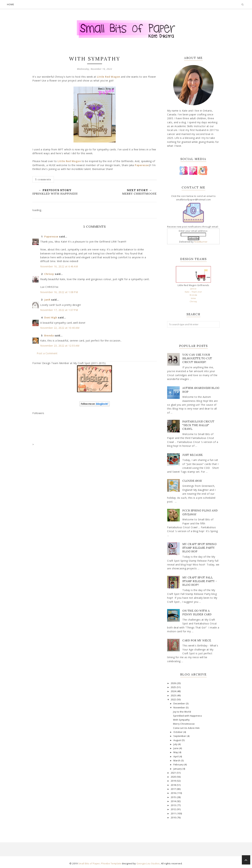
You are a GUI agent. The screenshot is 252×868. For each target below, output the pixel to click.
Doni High (51, 317)
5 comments (43, 179)
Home (11, 4)
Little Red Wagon (109, 77)
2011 (174, 814)
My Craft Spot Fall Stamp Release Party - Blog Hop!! (200, 581)
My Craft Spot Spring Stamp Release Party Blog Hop (199, 548)
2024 (174, 691)
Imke (193, 298)
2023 (174, 696)
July (176, 744)
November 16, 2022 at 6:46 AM (59, 266)
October (178, 732)
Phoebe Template (111, 863)
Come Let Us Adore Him (186, 728)
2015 (174, 797)
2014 (174, 801)
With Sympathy (181, 720)
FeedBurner (201, 242)
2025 (174, 687)
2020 (174, 777)
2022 (174, 700)
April (176, 757)
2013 (174, 805)
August (178, 740)
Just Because (192, 455)
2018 (174, 785)
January (178, 769)
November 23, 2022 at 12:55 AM (60, 346)
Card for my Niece (197, 640)
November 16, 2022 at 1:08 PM (59, 292)
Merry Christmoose (184, 724)
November (180, 708)
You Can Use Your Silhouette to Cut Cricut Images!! (197, 358)
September (180, 736)
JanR (47, 300)
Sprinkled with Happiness (188, 716)
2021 (174, 773)
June (176, 748)
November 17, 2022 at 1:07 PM (59, 310)
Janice (193, 289)
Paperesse (142, 165)
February (179, 765)
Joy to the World (182, 712)
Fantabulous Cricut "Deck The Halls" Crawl (198, 425)
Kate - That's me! (193, 292)
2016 (174, 793)
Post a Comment (47, 353)
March (177, 761)
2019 (174, 781)
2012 (174, 809)
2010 (174, 818)
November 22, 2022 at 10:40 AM (60, 328)
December (180, 704)
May (176, 752)
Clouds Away (192, 481)
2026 (174, 683)
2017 (174, 789)
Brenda (49, 335)
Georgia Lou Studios (148, 863)
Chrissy (49, 274)
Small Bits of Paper (89, 863)
